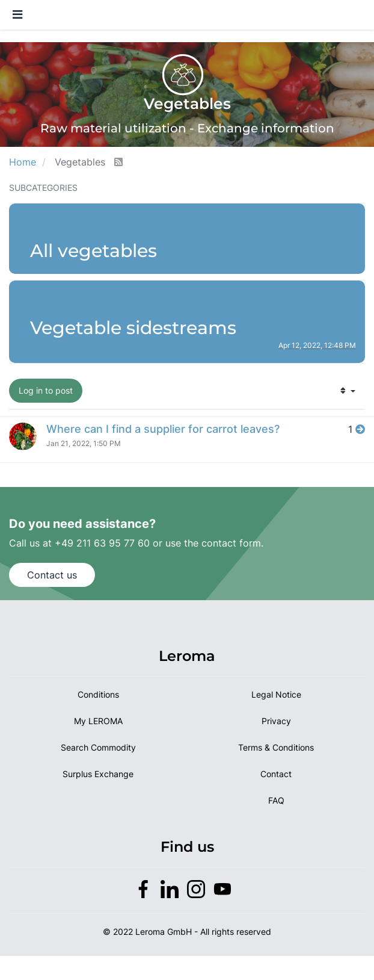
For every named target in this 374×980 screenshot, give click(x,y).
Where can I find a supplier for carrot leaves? (163, 429)
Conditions (98, 694)
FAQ (276, 800)
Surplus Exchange (98, 774)
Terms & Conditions (276, 747)
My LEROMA (98, 721)
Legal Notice (276, 694)
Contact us (52, 575)
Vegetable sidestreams (133, 328)
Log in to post (46, 390)
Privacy (276, 721)
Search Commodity (98, 747)
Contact (276, 774)
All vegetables (93, 251)
